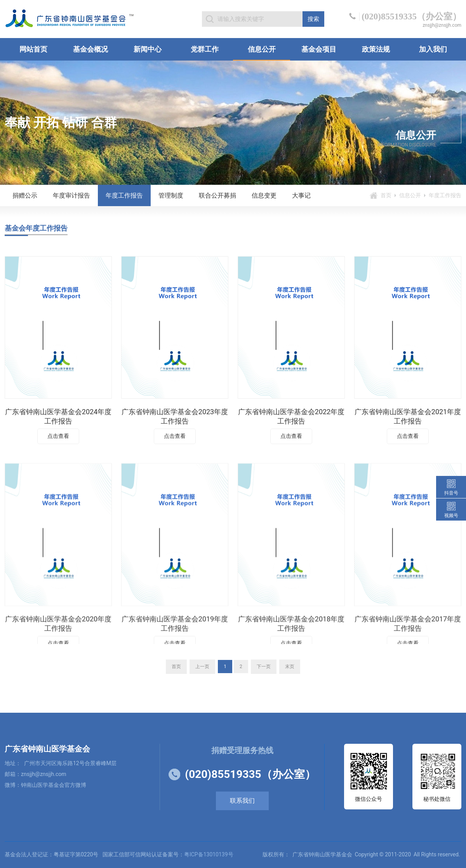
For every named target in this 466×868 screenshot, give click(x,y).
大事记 (301, 195)
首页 (386, 195)
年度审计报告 (71, 195)
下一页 (264, 667)
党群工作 (205, 49)
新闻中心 (148, 49)
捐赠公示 (25, 195)
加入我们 (433, 49)
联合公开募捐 (217, 195)
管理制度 (171, 195)
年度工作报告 (124, 195)
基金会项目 (319, 49)
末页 (290, 667)
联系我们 (242, 801)
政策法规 (376, 49)
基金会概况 (90, 49)
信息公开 (262, 49)
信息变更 (264, 195)
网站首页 (33, 49)
